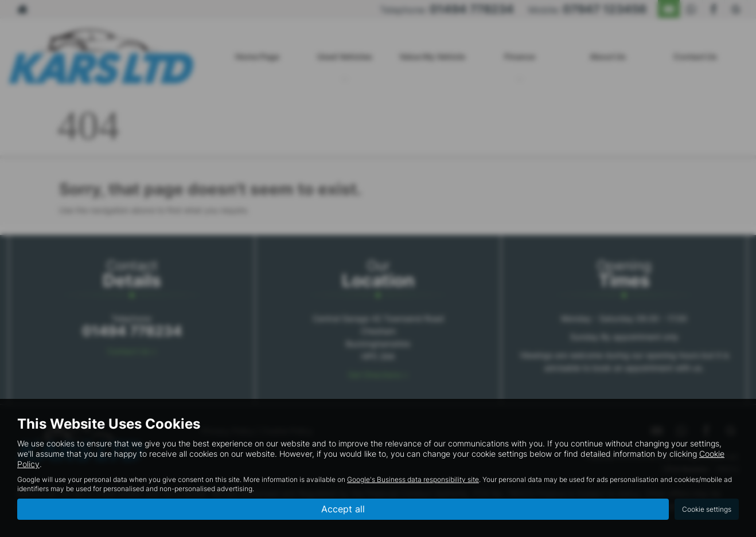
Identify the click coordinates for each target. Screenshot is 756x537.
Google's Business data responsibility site (413, 479)
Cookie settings (707, 509)
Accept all (343, 509)
